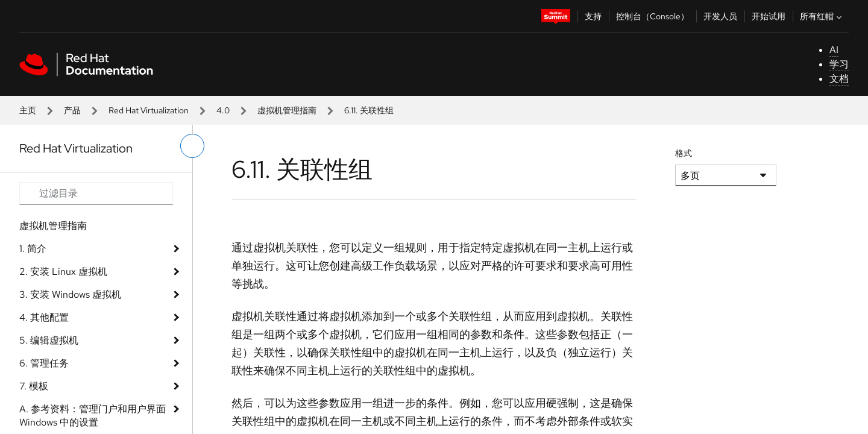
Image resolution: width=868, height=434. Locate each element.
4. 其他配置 (44, 317)
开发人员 (720, 16)
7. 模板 (34, 386)
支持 (593, 16)
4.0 (223, 110)
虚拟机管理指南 (287, 110)
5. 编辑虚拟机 (49, 340)
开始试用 (769, 16)
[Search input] (96, 193)
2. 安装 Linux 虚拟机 (63, 272)
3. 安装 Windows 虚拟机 (70, 294)
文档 (839, 79)
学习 (839, 64)
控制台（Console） (653, 16)
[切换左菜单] (192, 146)
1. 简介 (33, 249)
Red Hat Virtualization (149, 110)
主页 (28, 110)
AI (834, 50)
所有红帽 (822, 16)
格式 (684, 153)
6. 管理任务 (44, 363)
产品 (72, 110)
